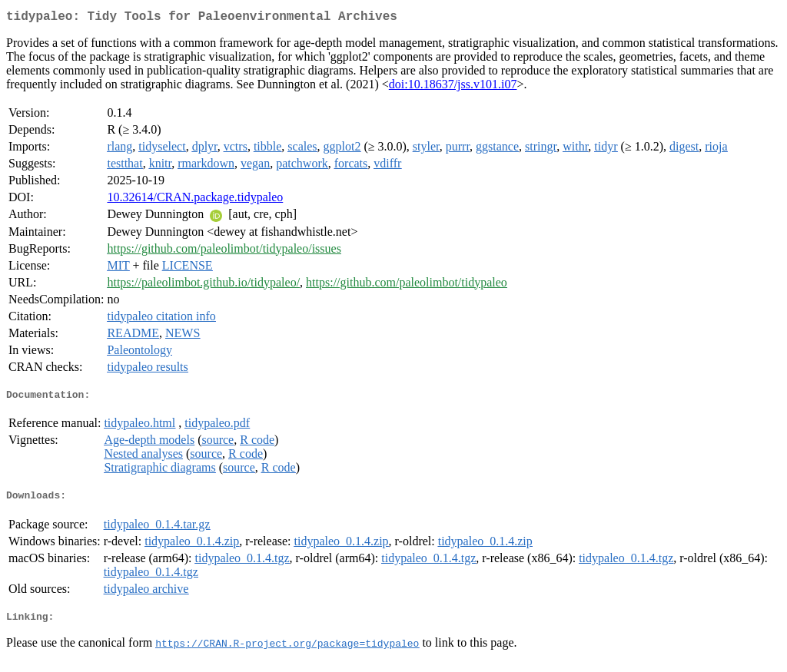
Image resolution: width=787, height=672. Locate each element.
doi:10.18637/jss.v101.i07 (453, 87)
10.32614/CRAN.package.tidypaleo (195, 200)
